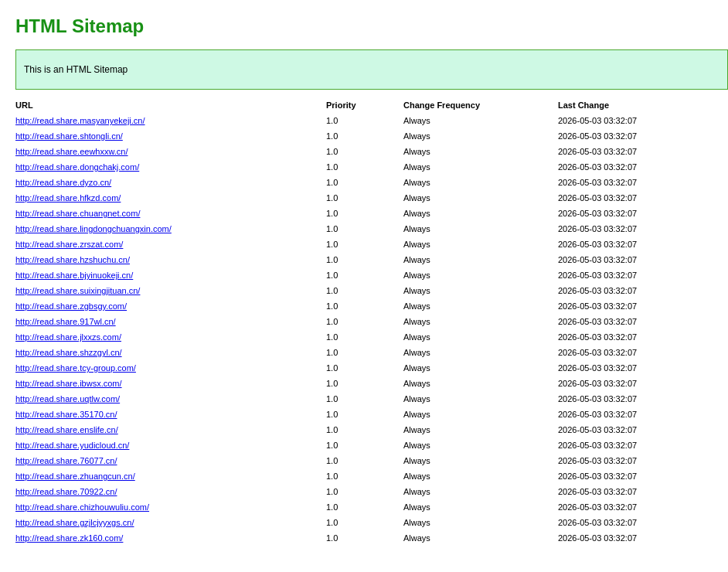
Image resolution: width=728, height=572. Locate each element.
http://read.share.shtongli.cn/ (69, 136)
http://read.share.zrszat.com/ (69, 244)
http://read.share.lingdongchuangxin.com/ (94, 229)
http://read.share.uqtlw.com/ (68, 399)
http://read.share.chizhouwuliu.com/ (82, 507)
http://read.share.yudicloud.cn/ (72, 445)
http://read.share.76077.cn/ (66, 461)
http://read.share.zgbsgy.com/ (71, 306)
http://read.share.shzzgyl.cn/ (69, 352)
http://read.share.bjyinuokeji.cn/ (74, 275)
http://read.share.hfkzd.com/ (68, 198)
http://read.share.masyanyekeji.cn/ (80, 121)
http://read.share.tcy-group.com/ (76, 368)
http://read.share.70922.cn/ (66, 492)
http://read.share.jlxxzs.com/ (68, 337)
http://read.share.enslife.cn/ (67, 430)
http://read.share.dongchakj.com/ (77, 167)
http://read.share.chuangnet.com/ (78, 213)
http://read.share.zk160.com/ (69, 538)
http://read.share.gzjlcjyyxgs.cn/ (75, 523)
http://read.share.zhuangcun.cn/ (75, 476)
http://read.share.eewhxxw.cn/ (72, 152)
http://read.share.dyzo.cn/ (63, 182)
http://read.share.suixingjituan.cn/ (78, 291)
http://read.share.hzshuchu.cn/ (73, 260)
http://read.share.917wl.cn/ (66, 322)
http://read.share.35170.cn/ (66, 414)
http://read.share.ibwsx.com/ (69, 383)
